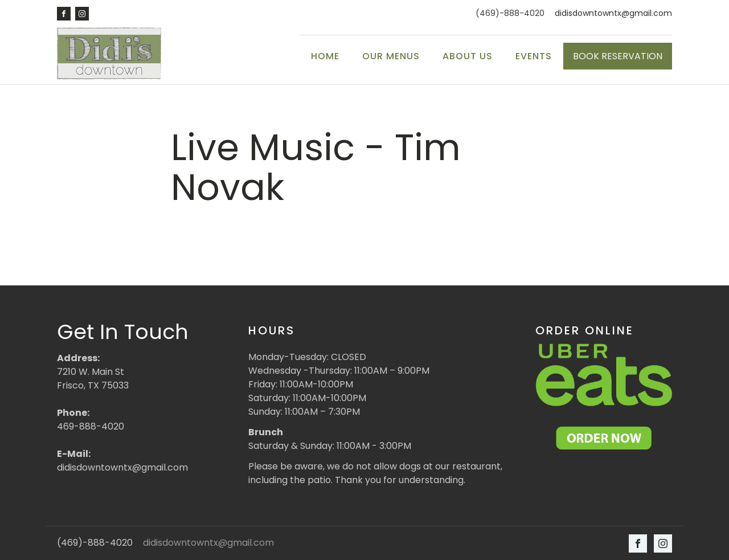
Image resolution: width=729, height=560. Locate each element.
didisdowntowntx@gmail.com (613, 13)
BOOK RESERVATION (618, 56)
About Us (468, 56)
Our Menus (391, 56)
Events (534, 56)
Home (325, 56)
